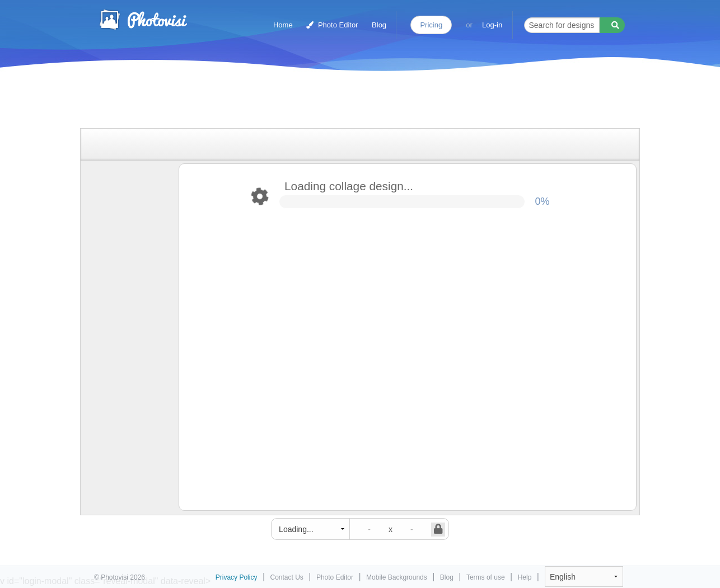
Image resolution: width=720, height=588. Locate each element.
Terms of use (486, 577)
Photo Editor (332, 25)
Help (525, 577)
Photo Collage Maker (143, 20)
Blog (379, 25)
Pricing (431, 25)
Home (283, 25)
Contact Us (287, 577)
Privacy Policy (237, 577)
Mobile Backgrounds (397, 577)
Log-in (492, 25)
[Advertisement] (348, 102)
